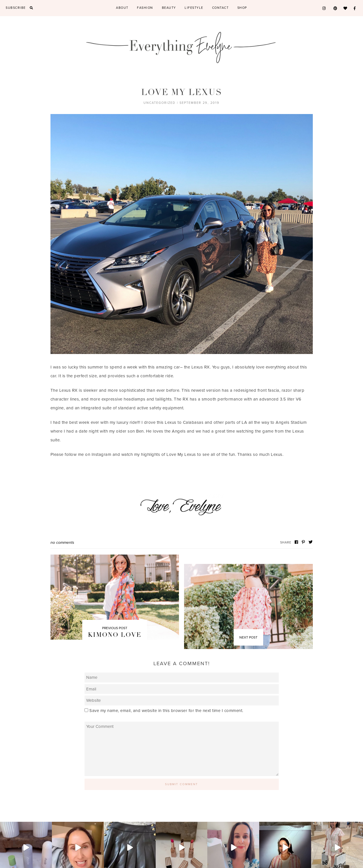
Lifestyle (194, 8)
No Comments (62, 542)
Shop (242, 8)
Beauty (169, 8)
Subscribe (16, 8)
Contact (220, 8)
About (122, 8)
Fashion (145, 8)
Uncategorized (160, 103)
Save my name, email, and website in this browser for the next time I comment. (166, 711)
